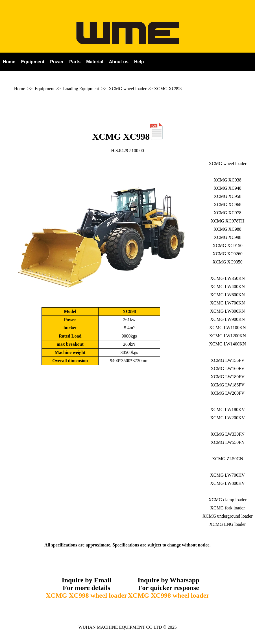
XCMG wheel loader (128, 89)
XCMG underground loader (227, 516)
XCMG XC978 (228, 213)
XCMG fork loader (227, 508)
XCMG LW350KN (227, 278)
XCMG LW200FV (228, 393)
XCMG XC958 (228, 196)
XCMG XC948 (228, 188)
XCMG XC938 (228, 180)
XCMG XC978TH (228, 221)
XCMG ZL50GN (227, 459)
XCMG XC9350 (228, 262)
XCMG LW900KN (227, 319)
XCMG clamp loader (227, 500)
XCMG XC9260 (228, 254)
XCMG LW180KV (227, 409)
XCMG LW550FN (228, 442)
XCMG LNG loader (227, 524)
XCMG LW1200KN (227, 336)
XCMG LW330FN (228, 434)
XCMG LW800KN (227, 311)
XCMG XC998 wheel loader (87, 595)
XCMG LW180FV (228, 377)
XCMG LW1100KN (228, 328)
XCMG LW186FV (228, 385)
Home (20, 89)
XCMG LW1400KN (227, 344)
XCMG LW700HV (227, 475)
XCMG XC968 (228, 205)
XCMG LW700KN (227, 303)
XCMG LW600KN (227, 295)
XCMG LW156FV (228, 360)
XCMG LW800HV (227, 483)
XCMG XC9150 (228, 246)
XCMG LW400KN (227, 287)
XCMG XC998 (168, 89)
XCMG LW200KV (227, 418)
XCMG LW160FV (228, 369)
